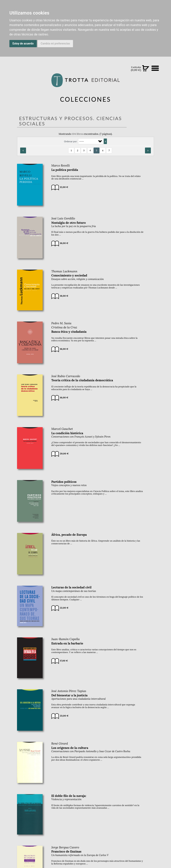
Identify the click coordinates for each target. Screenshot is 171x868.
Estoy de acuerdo (23, 43)
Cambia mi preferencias (55, 43)
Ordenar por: (71, 141)
